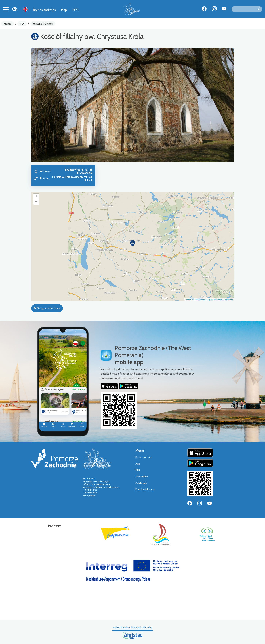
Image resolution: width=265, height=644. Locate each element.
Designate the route (47, 308)
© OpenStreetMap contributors (219, 300)
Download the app (145, 489)
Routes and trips (44, 10)
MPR (75, 10)
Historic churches (43, 24)
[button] (133, 243)
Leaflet (188, 300)
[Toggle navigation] (6, 9)
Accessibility (141, 477)
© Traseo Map (199, 300)
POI (22, 24)
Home (8, 24)
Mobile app (141, 483)
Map (64, 10)
